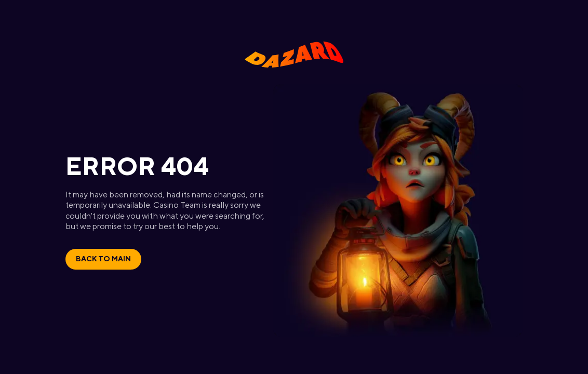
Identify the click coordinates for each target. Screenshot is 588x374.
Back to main (103, 259)
